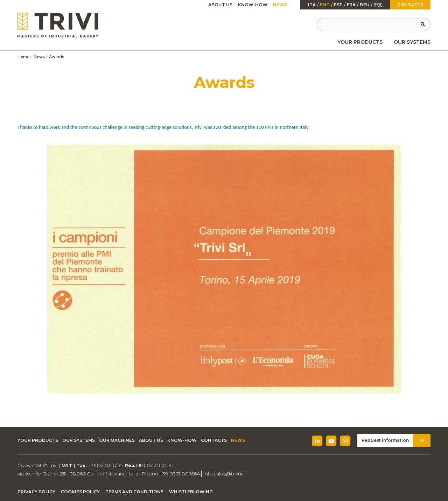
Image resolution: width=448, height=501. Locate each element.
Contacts (410, 5)
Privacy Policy (36, 492)
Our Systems (412, 42)
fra (351, 5)
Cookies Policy (80, 492)
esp (338, 5)
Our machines (117, 440)
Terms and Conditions (134, 492)
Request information (385, 440)
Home (23, 57)
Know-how (253, 5)
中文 (378, 5)
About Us (220, 5)
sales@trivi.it (228, 474)
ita (312, 5)
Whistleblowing (191, 492)
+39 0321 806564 (180, 474)
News (280, 5)
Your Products (360, 42)
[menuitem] (360, 42)
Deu (365, 5)
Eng (325, 5)
